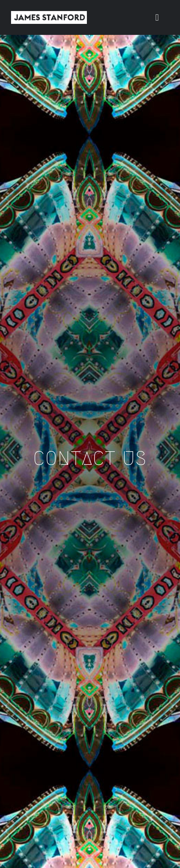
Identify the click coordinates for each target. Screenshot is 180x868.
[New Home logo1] (49, 14)
